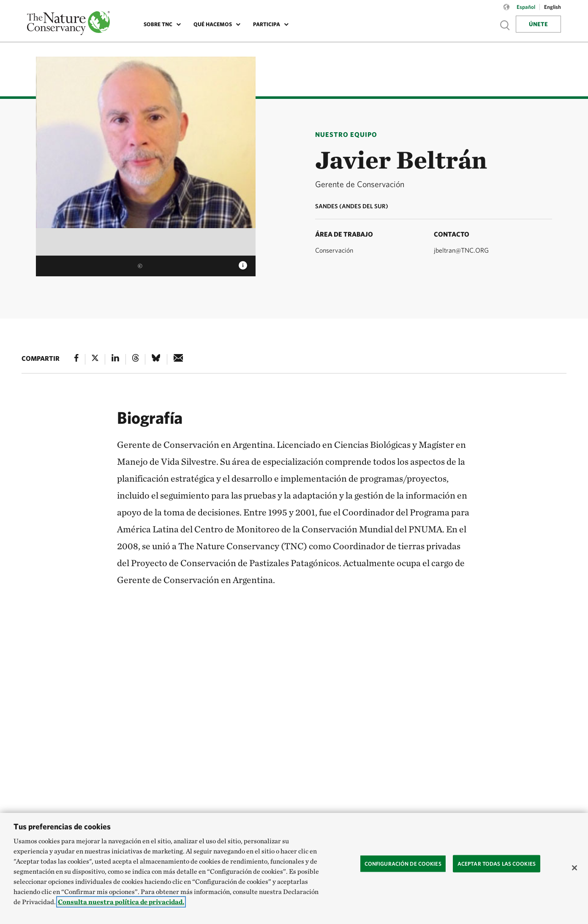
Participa (267, 24)
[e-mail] (178, 359)
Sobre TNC (158, 24)
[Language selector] (506, 11)
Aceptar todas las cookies (497, 863)
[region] (294, 868)
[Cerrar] (574, 868)
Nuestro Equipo (346, 134)
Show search (505, 25)
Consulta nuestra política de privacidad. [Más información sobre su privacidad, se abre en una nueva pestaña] (121, 902)
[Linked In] (115, 359)
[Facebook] (76, 359)
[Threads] (136, 359)
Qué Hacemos (213, 24)
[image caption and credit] (243, 263)
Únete (538, 24)
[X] (95, 359)
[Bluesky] (156, 359)
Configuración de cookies (403, 863)
